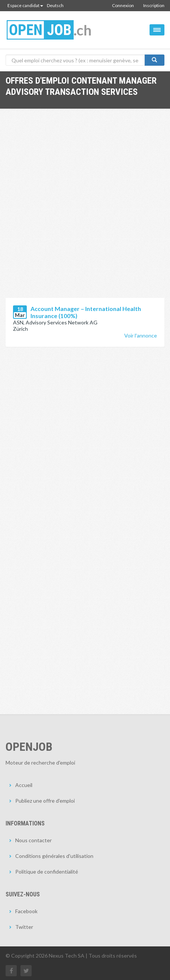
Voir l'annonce (141, 335)
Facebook (26, 911)
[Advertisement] (85, 209)
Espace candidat (25, 5)
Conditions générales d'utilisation (54, 856)
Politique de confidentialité (47, 872)
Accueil (24, 785)
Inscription (154, 5)
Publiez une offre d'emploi (45, 801)
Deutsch (55, 5)
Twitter (24, 927)
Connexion (123, 5)
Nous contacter (33, 840)
